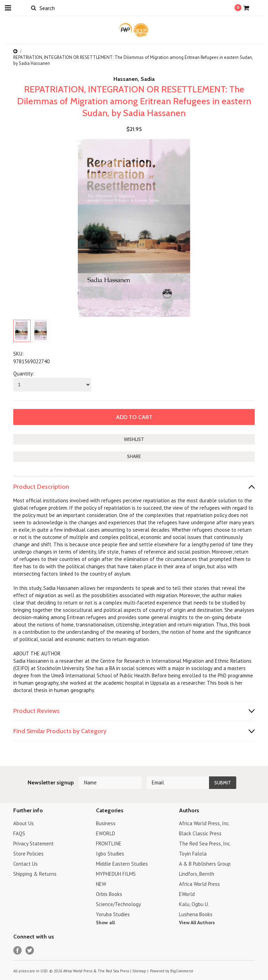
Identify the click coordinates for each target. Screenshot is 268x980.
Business (106, 823)
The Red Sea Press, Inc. (205, 844)
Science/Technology (118, 904)
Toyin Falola (193, 854)
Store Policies (28, 854)
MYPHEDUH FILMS (116, 874)
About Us (24, 823)
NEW (101, 884)
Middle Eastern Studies (122, 864)
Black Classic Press (200, 833)
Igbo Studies (110, 854)
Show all (105, 922)
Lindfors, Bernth (197, 874)
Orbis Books (109, 894)
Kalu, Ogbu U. (194, 904)
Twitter (30, 951)
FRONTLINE (109, 844)
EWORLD (106, 833)
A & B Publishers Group (205, 864)
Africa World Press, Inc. (204, 823)
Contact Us (25, 864)
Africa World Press (199, 884)
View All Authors (197, 922)
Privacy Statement (33, 844)
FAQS (19, 833)
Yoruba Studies (113, 914)
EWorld (187, 894)
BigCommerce (182, 971)
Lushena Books (196, 914)
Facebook (18, 951)
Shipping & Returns (35, 874)
